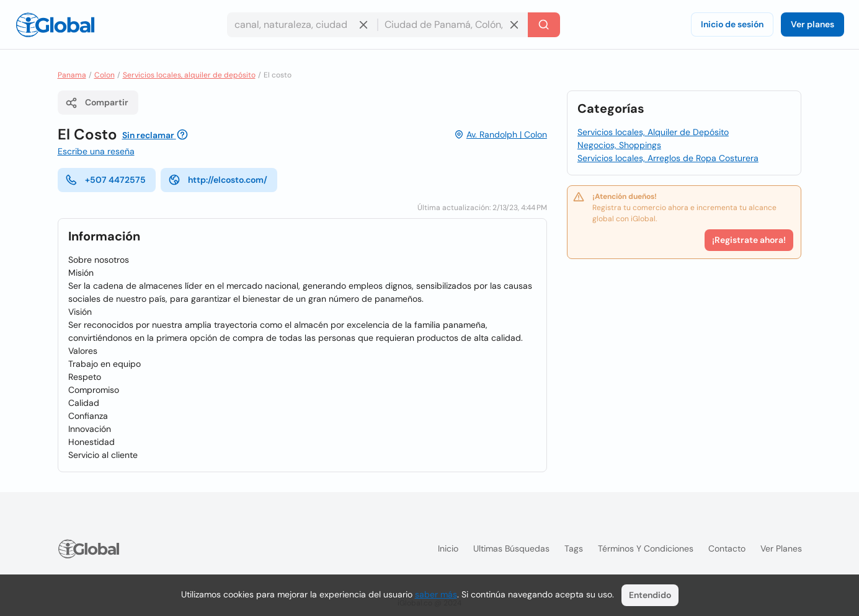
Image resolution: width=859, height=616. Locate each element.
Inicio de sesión (732, 24)
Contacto (727, 548)
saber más (436, 594)
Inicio (448, 548)
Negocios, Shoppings (619, 145)
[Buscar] (544, 25)
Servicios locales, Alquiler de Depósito (653, 132)
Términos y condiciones (646, 548)
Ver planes (812, 24)
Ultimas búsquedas (511, 548)
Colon (105, 75)
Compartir (97, 103)
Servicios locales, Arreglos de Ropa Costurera (668, 158)
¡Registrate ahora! (749, 240)
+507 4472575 (105, 180)
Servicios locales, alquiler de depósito (189, 75)
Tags (574, 548)
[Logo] (55, 25)
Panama (72, 75)
